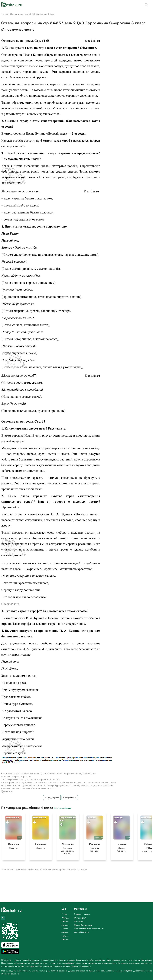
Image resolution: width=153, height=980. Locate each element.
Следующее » (70, 798)
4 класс (65, 939)
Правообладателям (83, 925)
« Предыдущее (52, 798)
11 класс (65, 914)
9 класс (65, 921)
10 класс (65, 918)
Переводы (79, 921)
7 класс (65, 929)
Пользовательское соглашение (89, 929)
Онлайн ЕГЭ (80, 918)
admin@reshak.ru (82, 932)
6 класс (65, 932)
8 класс (65, 925)
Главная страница (82, 914)
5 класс (65, 936)
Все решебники (63, 808)
